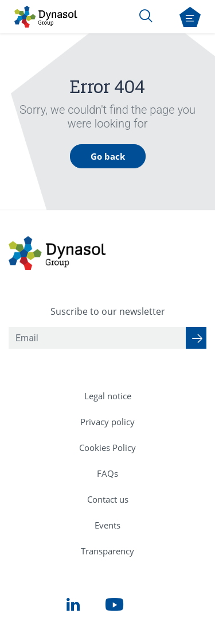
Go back (108, 156)
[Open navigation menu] (190, 17)
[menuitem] (108, 396)
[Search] (146, 16)
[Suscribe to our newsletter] (196, 338)
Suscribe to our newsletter (108, 311)
